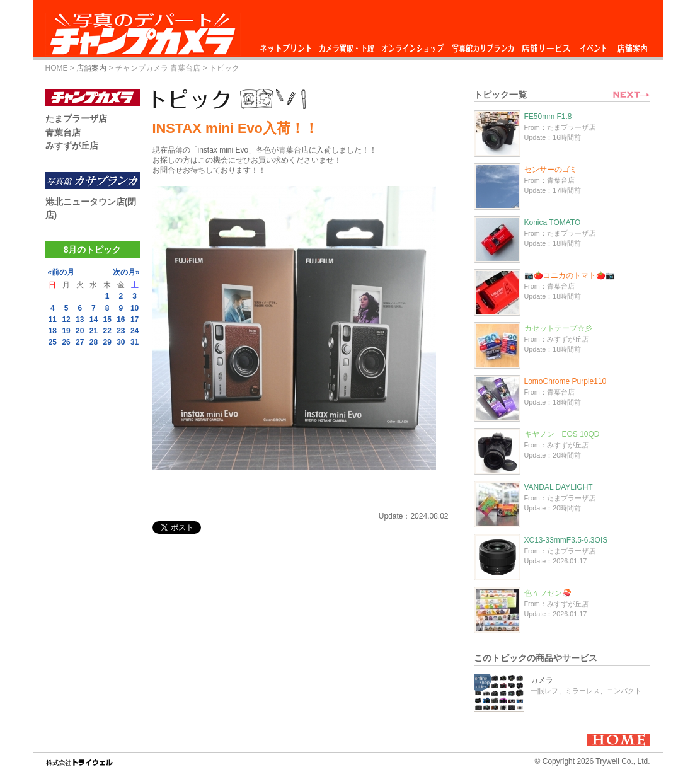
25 (53, 342)
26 (66, 342)
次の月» (126, 272)
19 (66, 331)
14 (94, 320)
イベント (594, 45)
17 (135, 320)
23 (121, 331)
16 (121, 320)
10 (135, 308)
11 (53, 320)
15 (107, 320)
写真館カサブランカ (483, 45)
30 (121, 342)
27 (80, 342)
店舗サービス (546, 45)
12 (66, 320)
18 (53, 331)
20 (80, 331)
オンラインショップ (412, 45)
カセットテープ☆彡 (558, 328)
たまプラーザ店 (76, 118)
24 (135, 331)
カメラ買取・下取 (347, 45)
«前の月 (61, 272)
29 (107, 342)
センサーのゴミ (551, 170)
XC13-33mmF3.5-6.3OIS (566, 540)
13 (80, 320)
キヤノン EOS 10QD (562, 434)
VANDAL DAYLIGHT (559, 487)
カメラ (542, 680)
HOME (57, 68)
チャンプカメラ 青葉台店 (158, 68)
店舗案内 (632, 45)
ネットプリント (288, 45)
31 (135, 342)
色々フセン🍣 (548, 593)
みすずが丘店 (72, 146)
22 (107, 331)
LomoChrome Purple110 (566, 381)
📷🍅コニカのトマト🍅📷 (570, 275)
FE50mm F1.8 (548, 117)
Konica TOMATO (553, 222)
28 (94, 342)
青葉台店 (63, 132)
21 (94, 331)
